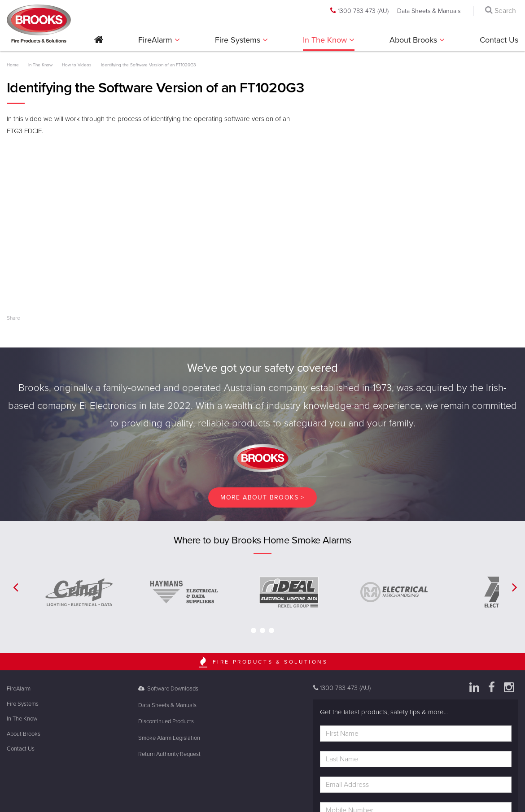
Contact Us (499, 40)
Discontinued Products (166, 721)
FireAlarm (156, 40)
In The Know (326, 40)
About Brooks (414, 40)
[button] (99, 43)
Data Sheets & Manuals (429, 11)
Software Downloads (168, 689)
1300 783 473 (359, 11)
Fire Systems (239, 40)
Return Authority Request (169, 754)
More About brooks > (262, 497)
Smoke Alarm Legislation (169, 738)
